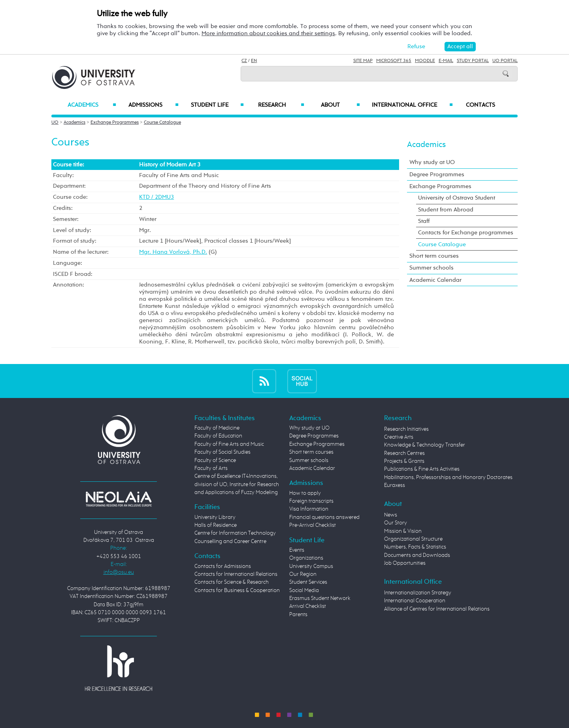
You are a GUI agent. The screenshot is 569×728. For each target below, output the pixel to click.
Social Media (304, 590)
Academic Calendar (435, 280)
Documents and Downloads (417, 555)
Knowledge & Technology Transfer (425, 445)
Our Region (303, 574)
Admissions (154, 105)
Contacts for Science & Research (232, 582)
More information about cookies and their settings (268, 33)
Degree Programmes (437, 174)
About (340, 105)
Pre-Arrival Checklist (313, 525)
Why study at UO (432, 162)
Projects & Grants (404, 461)
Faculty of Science (215, 460)
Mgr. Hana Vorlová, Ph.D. (173, 252)
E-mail (446, 61)
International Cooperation (415, 601)
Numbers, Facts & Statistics (415, 547)
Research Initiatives (406, 429)
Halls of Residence (216, 525)
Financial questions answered (324, 517)
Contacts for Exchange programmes (466, 233)
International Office (412, 105)
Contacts (480, 105)
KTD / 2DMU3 (156, 197)
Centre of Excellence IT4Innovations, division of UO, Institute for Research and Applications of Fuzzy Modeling (237, 484)
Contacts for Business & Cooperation (237, 590)
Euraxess (395, 485)
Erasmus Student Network (320, 598)
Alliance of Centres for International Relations (437, 609)
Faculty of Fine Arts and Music (229, 444)
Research (281, 105)
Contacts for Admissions (223, 566)
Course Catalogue (162, 123)
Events (297, 550)
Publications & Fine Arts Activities (422, 469)
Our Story (396, 523)
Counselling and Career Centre (230, 541)
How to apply (305, 493)
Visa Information (309, 509)
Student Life (217, 105)
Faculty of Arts (211, 468)
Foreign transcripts (311, 501)
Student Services (308, 582)
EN (254, 61)
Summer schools (431, 268)
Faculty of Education (218, 436)
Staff (424, 221)
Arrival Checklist (308, 606)
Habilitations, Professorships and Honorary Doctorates (448, 477)
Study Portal (473, 61)
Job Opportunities (405, 563)
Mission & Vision (403, 531)
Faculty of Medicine (217, 428)
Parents (298, 615)
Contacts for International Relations (236, 574)
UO (55, 123)
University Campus (311, 566)
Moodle (425, 61)
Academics (92, 105)
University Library (215, 517)
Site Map (363, 61)
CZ (244, 61)
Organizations (306, 558)
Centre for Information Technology (235, 533)
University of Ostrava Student (457, 198)
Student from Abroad (446, 210)
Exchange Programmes (115, 123)
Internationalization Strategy (418, 593)
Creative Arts (399, 437)
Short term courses (434, 256)
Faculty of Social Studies (222, 452)
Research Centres (404, 453)
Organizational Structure (413, 539)
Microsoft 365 (394, 61)
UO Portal (505, 61)
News (391, 515)
